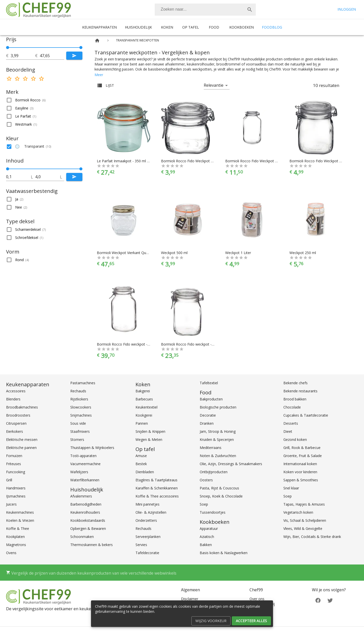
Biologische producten (218, 407)
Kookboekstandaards (88, 520)
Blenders (13, 399)
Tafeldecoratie (147, 553)
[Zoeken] (199, 10)
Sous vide (78, 423)
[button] (44, 100)
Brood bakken (295, 399)
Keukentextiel (146, 407)
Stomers (77, 439)
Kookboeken (242, 27)
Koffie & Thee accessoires (157, 496)
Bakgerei (143, 391)
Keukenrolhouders (85, 512)
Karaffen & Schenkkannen (157, 488)
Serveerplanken (148, 537)
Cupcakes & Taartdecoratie (306, 415)
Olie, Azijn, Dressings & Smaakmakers (231, 464)
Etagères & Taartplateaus (156, 480)
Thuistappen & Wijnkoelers (92, 448)
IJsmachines (16, 496)
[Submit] (74, 56)
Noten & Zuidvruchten (218, 456)
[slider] (44, 48)
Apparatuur (209, 528)
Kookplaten (15, 537)
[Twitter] (330, 600)
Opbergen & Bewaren (88, 528)
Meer (99, 75)
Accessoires (16, 391)
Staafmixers (80, 431)
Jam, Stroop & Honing (218, 431)
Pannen (142, 423)
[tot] (23, 56)
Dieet (288, 431)
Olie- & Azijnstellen (151, 512)
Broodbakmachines (22, 407)
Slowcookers (81, 407)
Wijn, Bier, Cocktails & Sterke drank (312, 537)
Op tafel (191, 27)
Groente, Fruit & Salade (303, 456)
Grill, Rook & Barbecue (302, 448)
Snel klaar (291, 488)
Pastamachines (83, 383)
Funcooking (16, 472)
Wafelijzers (79, 472)
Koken (167, 27)
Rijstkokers (79, 399)
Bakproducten (211, 399)
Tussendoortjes (213, 512)
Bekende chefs (295, 383)
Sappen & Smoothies (301, 480)
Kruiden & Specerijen (217, 439)
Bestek (141, 464)
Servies (141, 545)
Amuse (141, 456)
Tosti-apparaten (83, 456)
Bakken (206, 545)
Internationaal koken (300, 464)
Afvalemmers (81, 496)
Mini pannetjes (147, 504)
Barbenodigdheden (86, 504)
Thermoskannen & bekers (92, 545)
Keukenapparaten (99, 27)
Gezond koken (295, 439)
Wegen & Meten (149, 439)
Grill (9, 480)
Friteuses (14, 464)
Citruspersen (16, 423)
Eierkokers (15, 431)
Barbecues (144, 399)
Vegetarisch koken (298, 512)
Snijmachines (81, 415)
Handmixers (16, 488)
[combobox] (205, 10)
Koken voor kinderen (300, 472)
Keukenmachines (20, 512)
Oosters (206, 480)
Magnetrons (16, 545)
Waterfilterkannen (85, 480)
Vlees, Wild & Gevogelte (303, 528)
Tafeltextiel (209, 383)
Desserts (291, 423)
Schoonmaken (82, 537)
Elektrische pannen (21, 448)
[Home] (97, 41)
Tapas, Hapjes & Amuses (304, 504)
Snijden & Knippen (150, 431)
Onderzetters (146, 520)
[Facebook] (318, 600)
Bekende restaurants (300, 391)
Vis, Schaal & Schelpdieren (305, 520)
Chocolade (292, 407)
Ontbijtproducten (214, 472)
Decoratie (208, 415)
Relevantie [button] (214, 85)
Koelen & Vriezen (20, 520)
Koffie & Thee (18, 528)
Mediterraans (211, 448)
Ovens (11, 553)
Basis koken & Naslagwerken (224, 553)
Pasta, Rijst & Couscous (219, 488)
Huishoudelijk (138, 27)
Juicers (11, 504)
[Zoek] (250, 10)
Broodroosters (18, 415)
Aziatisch (207, 537)
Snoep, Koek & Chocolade (221, 496)
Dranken (207, 423)
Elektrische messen (22, 439)
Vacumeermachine (85, 464)
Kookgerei (144, 415)
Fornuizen (14, 456)
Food (214, 27)
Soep (204, 504)
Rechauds (78, 391)
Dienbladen (145, 472)
